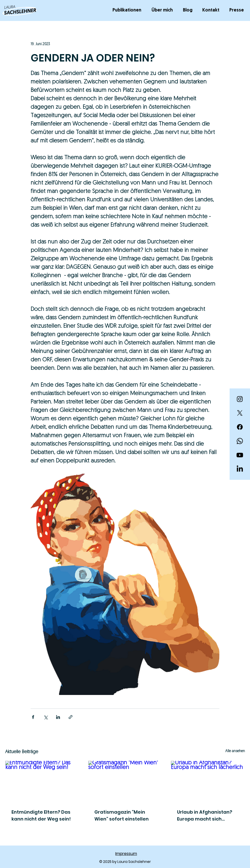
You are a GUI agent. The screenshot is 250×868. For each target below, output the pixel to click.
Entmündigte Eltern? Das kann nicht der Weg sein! (41, 815)
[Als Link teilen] (71, 717)
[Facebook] (240, 427)
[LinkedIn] (240, 469)
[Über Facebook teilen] (33, 717)
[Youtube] (240, 455)
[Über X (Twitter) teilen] (46, 717)
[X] (240, 413)
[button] (128, 10)
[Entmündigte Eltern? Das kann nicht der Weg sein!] (42, 781)
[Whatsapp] (240, 441)
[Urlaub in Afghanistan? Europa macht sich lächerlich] (208, 781)
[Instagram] (240, 399)
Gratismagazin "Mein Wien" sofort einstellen (122, 815)
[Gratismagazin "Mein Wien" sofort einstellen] (125, 781)
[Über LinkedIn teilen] (58, 717)
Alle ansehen (235, 751)
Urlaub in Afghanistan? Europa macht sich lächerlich (205, 816)
